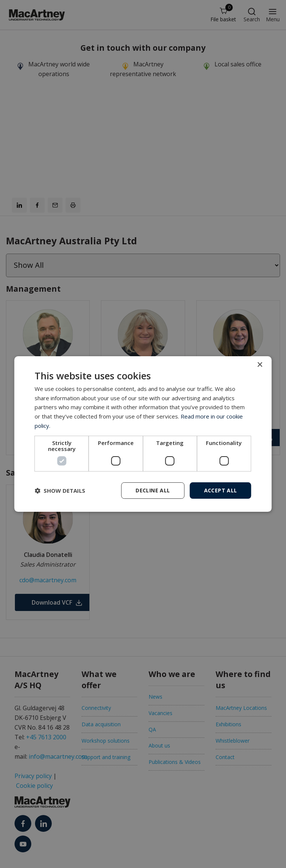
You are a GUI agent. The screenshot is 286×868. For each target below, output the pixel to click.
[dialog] (143, 434)
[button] (60, 491)
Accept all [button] (221, 490)
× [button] (260, 365)
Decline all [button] (153, 490)
